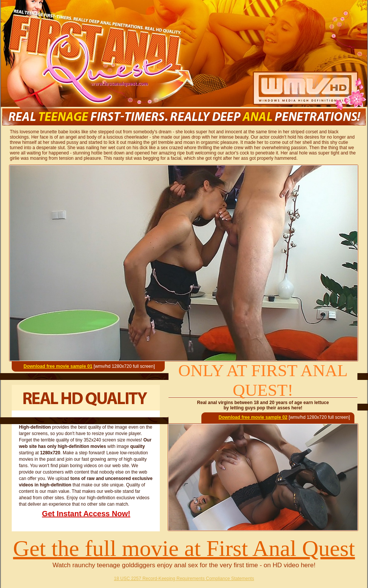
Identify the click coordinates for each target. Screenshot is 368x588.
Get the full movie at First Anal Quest (184, 548)
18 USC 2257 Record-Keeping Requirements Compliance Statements (184, 579)
